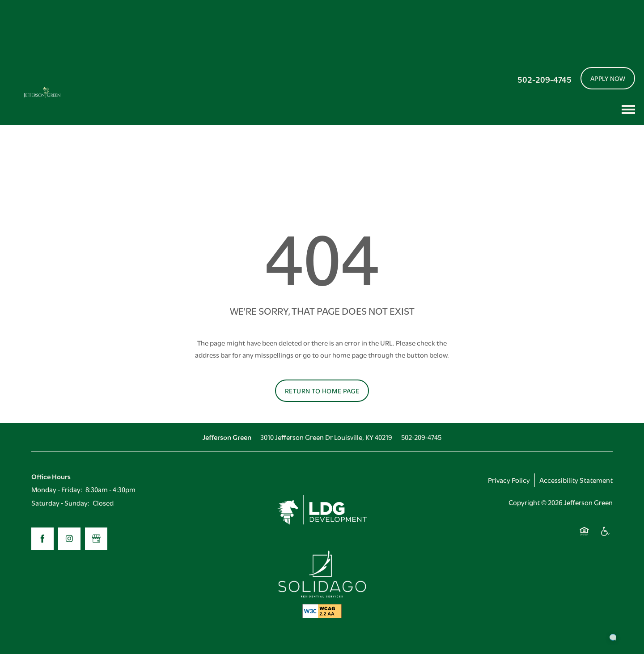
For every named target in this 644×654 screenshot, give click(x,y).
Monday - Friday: (57, 489)
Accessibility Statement (576, 480)
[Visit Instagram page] (69, 539)
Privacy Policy (509, 480)
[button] (608, 78)
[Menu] (628, 110)
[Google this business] (96, 539)
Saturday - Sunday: (60, 502)
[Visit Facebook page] (42, 539)
